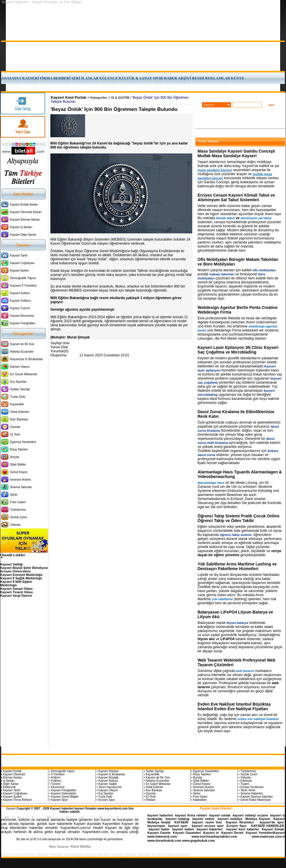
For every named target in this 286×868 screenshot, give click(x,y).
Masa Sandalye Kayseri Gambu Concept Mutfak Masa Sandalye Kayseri (236, 153)
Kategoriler (99, 98)
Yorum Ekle (59, 347)
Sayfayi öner (60, 343)
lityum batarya (238, 623)
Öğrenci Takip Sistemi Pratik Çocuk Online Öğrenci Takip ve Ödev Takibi (239, 518)
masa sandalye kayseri (215, 170)
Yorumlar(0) (59, 351)
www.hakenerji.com (162, 836)
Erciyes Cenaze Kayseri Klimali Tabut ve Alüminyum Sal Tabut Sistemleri (236, 197)
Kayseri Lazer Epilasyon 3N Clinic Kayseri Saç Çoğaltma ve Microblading (238, 350)
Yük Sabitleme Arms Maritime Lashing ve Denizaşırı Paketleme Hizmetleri (237, 566)
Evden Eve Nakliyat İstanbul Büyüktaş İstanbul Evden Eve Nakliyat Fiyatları (234, 706)
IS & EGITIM (120, 98)
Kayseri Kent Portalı (69, 97)
